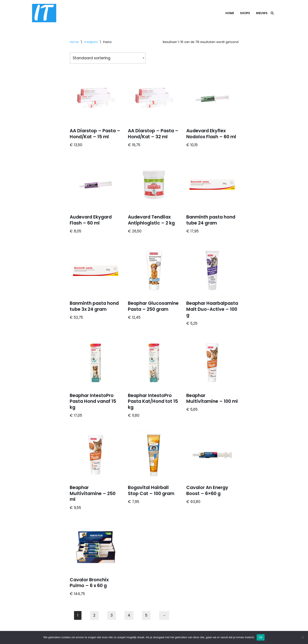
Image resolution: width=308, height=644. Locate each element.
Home (230, 13)
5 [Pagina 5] (146, 615)
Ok (261, 637)
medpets (91, 42)
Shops (245, 13)
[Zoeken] (272, 13)
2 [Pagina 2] (94, 615)
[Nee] (303, 637)
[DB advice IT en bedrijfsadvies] (44, 13)
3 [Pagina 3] (112, 615)
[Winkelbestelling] (108, 58)
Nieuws (262, 13)
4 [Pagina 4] (129, 615)
